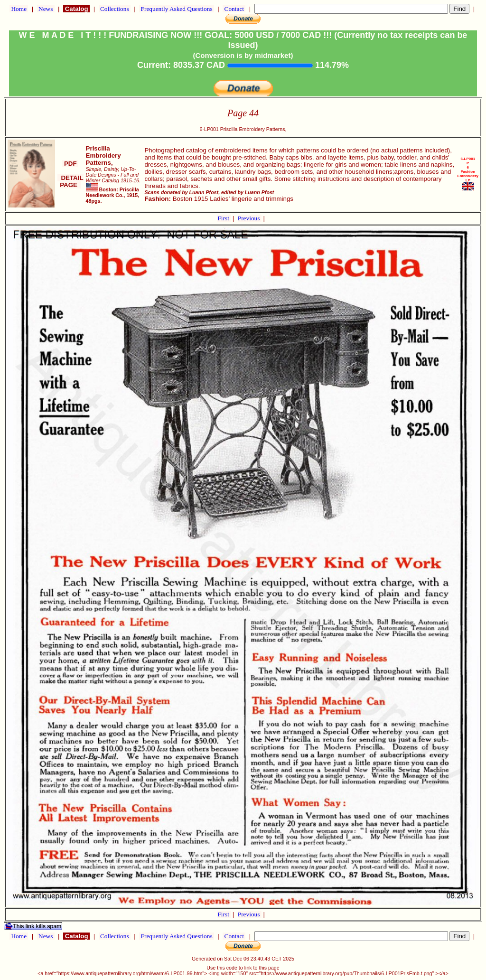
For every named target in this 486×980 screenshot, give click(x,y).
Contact (234, 9)
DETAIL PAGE (70, 181)
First (224, 218)
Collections (115, 9)
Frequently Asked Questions (177, 9)
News (46, 9)
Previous (250, 218)
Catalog (76, 9)
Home (19, 9)
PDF (70, 164)
